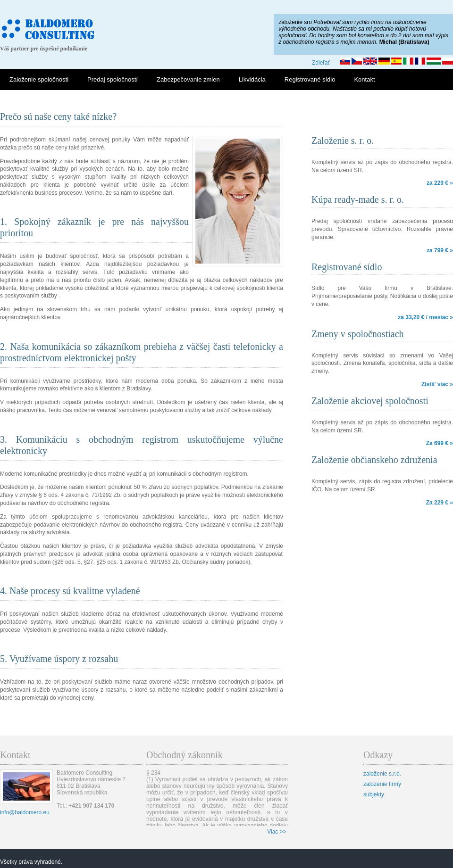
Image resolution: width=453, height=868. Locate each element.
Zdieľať (321, 63)
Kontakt (364, 79)
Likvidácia (252, 79)
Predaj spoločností (113, 79)
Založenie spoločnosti (39, 79)
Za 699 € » (440, 443)
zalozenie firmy (382, 784)
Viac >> (277, 832)
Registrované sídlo (310, 79)
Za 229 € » (440, 503)
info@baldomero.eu (25, 812)
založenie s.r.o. (382, 774)
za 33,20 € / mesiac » (425, 317)
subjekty (374, 794)
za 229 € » (440, 183)
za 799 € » (440, 250)
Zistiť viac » (437, 384)
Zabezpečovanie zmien (188, 79)
